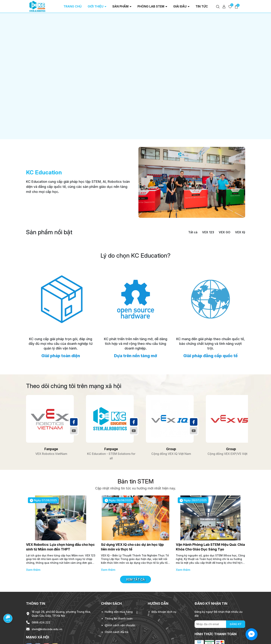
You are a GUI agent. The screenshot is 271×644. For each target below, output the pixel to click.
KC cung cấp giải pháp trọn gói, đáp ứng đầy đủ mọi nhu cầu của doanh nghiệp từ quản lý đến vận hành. (61, 317)
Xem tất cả (135, 553)
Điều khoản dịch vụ (164, 585)
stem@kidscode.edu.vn (47, 602)
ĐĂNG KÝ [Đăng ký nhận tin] (236, 597)
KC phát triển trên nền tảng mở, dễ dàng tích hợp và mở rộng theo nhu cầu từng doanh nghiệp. (136, 317)
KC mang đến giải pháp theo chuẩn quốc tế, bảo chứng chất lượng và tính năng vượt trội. (211, 317)
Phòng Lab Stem (151, 6)
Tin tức (202, 6)
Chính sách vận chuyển (120, 598)
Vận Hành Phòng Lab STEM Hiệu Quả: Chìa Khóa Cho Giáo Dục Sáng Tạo (210, 520)
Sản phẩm (121, 6)
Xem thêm (33, 543)
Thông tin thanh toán (119, 592)
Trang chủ (73, 6)
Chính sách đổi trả (116, 605)
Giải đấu (180, 6)
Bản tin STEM (136, 455)
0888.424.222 (41, 595)
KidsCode (61, 640)
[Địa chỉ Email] (220, 597)
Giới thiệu (96, 6)
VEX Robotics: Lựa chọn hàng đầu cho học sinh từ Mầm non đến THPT (60, 520)
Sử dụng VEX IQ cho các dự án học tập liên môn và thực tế (132, 520)
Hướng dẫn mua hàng (119, 585)
